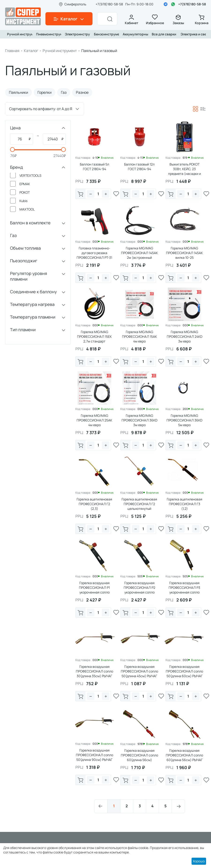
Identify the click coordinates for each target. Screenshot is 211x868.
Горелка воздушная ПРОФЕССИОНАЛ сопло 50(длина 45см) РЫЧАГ (139, 671)
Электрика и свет (192, 34)
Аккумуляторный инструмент (134, 34)
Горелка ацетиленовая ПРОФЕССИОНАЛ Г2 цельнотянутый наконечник (139, 506)
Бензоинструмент (106, 34)
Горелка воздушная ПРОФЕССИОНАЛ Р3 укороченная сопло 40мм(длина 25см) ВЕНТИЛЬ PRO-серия (185, 592)
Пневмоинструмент (48, 34)
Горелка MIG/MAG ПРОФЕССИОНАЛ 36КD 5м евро (184, 420)
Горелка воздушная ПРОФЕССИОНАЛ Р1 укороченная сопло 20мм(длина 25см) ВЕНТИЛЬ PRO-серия (94, 592)
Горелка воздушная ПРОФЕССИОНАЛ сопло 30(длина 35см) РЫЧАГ (94, 671)
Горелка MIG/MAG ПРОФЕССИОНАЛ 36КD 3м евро (139, 420)
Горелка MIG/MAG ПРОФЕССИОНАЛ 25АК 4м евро (94, 420)
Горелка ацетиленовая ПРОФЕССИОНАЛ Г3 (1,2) (185, 504)
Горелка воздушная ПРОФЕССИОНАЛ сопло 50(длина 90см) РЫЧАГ (94, 755)
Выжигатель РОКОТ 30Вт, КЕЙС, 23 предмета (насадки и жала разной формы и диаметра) (184, 174)
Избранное (155, 20)
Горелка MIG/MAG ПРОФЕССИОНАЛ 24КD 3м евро (185, 336)
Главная (12, 51)
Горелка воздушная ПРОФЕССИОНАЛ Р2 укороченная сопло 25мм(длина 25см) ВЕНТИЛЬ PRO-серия (139, 592)
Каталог (31, 51)
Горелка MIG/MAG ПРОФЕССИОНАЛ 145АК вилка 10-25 (184, 253)
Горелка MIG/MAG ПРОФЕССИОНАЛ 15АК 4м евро (139, 336)
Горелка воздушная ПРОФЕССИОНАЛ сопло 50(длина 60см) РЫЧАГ (184, 671)
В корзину (81, 194)
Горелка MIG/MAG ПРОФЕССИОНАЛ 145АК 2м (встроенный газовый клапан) (139, 255)
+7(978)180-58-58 (192, 4)
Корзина (202, 20)
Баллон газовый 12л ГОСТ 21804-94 (139, 167)
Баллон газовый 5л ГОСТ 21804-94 (94, 167)
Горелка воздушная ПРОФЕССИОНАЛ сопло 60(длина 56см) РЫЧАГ (184, 755)
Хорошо (199, 861)
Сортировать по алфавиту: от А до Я (41, 109)
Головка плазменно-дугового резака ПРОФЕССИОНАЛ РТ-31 (94, 253)
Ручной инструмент (19, 34)
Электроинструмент (77, 34)
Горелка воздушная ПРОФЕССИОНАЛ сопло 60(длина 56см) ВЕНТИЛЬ (139, 757)
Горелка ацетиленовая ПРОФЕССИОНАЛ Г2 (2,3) (94, 504)
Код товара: (83, 158)
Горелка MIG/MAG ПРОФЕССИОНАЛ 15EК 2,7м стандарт (94, 336)
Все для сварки (163, 34)
